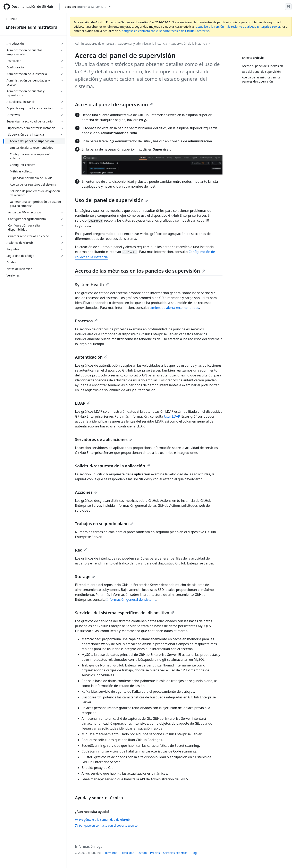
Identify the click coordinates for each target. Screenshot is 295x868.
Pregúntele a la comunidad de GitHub (102, 820)
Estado (142, 853)
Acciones (86, 492)
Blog (194, 853)
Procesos (86, 321)
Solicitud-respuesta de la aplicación (112, 466)
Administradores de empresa (94, 44)
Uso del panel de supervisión (112, 200)
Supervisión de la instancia (189, 44)
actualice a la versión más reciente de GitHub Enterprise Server (238, 27)
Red (81, 550)
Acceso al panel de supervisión (114, 104)
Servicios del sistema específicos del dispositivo (125, 613)
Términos (111, 853)
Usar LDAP (172, 416)
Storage (85, 576)
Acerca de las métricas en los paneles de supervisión (140, 271)
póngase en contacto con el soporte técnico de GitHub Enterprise (165, 31)
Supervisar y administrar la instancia (143, 44)
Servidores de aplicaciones (104, 439)
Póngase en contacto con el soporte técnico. (107, 826)
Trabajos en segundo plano (104, 524)
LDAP (83, 403)
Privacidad (127, 853)
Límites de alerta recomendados (174, 308)
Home (11, 19)
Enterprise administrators (31, 27)
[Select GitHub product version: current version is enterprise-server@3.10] (88, 7)
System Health (92, 285)
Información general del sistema (131, 599)
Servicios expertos (175, 853)
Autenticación (91, 357)
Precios (155, 853)
